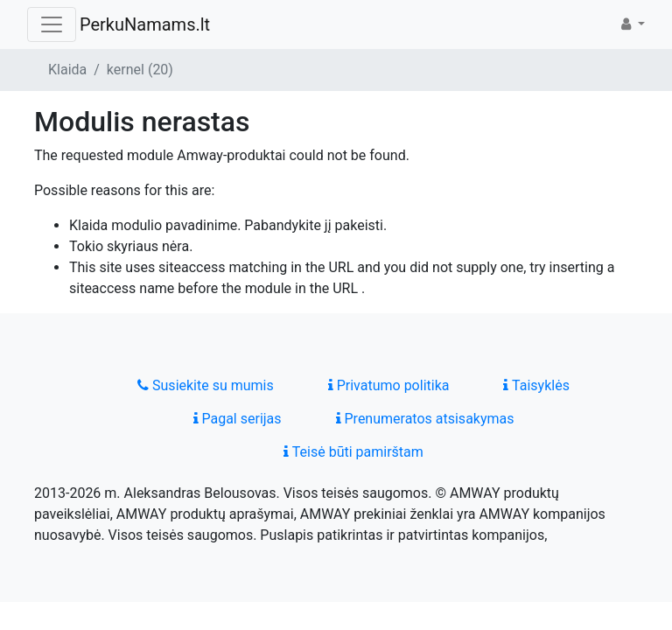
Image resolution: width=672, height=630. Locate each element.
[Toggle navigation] (52, 24)
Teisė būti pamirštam (353, 452)
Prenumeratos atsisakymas (425, 419)
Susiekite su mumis (206, 385)
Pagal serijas (238, 419)
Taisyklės (536, 385)
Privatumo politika (389, 385)
